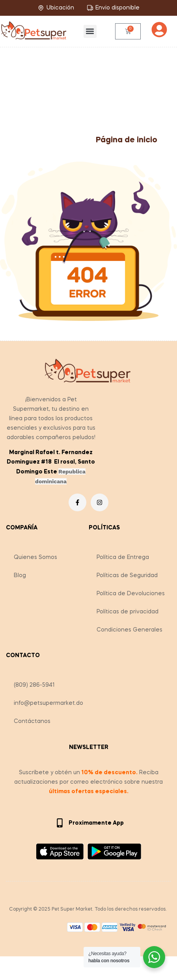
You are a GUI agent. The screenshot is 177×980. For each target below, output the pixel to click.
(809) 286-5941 (34, 685)
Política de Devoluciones (131, 594)
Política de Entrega (123, 557)
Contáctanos (32, 721)
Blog (20, 576)
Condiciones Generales (129, 630)
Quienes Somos (35, 557)
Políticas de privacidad (128, 612)
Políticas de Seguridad (127, 576)
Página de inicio (127, 140)
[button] (90, 31)
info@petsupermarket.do (48, 703)
